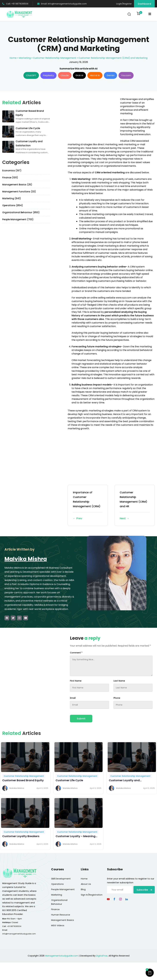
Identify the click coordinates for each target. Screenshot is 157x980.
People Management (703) (18, 219)
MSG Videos (58, 925)
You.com (126, 75)
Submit (81, 719)
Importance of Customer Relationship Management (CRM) (88, 506)
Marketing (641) (12, 198)
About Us (86, 884)
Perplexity (48, 75)
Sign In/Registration (92, 895)
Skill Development (61, 879)
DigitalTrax (102, 956)
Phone (117, 698)
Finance (55, 909)
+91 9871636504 (14, 926)
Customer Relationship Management (55, 58)
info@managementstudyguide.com (19, 934)
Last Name (119, 681)
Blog (83, 889)
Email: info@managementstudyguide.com (62, 4)
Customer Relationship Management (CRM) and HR (135, 506)
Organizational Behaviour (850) (21, 212)
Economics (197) (12, 171)
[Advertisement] (93, 118)
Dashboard (144, 4)
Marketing (25, 58)
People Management (63, 889)
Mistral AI (95, 75)
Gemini (110, 75)
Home (13, 58)
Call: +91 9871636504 (15, 4)
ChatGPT (31, 75)
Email (73, 698)
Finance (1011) (10, 178)
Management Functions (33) (19, 192)
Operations (57, 884)
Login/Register (124, 4)
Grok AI (79, 75)
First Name (76, 681)
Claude (65, 75)
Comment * (76, 653)
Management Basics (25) (17, 185)
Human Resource (61, 915)
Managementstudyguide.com (62, 956)
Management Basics (63, 920)
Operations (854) (13, 205)
